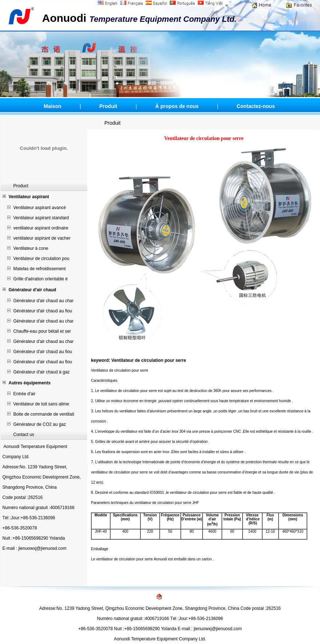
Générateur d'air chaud (33, 290)
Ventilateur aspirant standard (41, 218)
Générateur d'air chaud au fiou (43, 311)
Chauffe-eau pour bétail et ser (42, 331)
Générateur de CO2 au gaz (40, 424)
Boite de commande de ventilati (44, 414)
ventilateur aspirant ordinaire (41, 228)
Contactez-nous (256, 106)
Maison (52, 106)
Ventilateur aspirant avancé (40, 208)
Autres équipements (30, 383)
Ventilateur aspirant (29, 197)
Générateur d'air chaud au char (44, 301)
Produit (108, 106)
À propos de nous (177, 106)
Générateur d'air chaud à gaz (42, 372)
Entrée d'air (25, 394)
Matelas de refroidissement (40, 269)
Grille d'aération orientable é (41, 279)
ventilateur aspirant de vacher (42, 238)
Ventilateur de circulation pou (41, 259)
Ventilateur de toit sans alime (41, 404)
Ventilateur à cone (31, 248)
